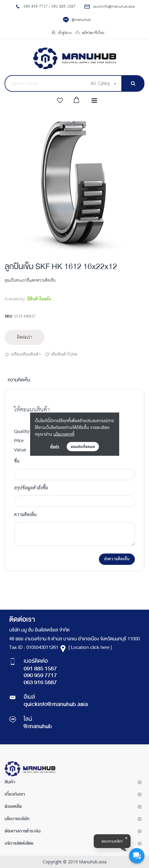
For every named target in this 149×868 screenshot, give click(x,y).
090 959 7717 (40, 676)
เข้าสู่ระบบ (66, 33)
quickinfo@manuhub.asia (56, 705)
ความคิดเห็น (19, 380)
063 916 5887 (40, 683)
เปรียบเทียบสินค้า (23, 355)
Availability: (15, 299)
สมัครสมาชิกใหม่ (93, 33)
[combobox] (46, 83)
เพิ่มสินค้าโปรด (61, 355)
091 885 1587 (40, 669)
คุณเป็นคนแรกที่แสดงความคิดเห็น (30, 281)
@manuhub (81, 20)
